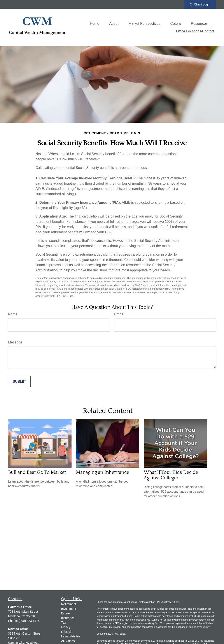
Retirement (69, 604)
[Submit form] (19, 382)
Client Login (200, 4)
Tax (64, 623)
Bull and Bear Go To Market (37, 472)
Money (66, 627)
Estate (66, 613)
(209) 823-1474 (29, 621)
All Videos (68, 641)
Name (13, 314)
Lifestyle (67, 632)
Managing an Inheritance (102, 472)
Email (119, 314)
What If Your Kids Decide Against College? (171, 475)
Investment (69, 609)
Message (15, 342)
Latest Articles (71, 636)
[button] (95, 24)
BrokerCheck (172, 602)
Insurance (68, 618)
